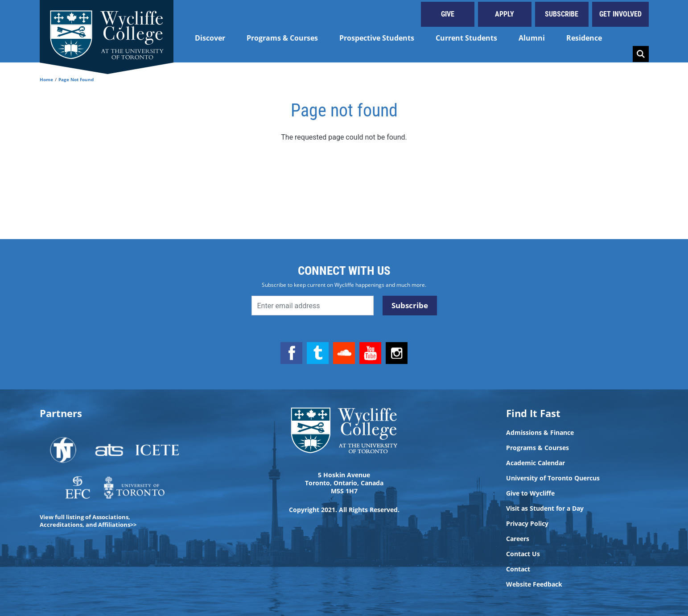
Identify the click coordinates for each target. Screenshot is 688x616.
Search (641, 54)
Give (448, 14)
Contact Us (523, 554)
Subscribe (562, 14)
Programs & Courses (282, 38)
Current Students (466, 38)
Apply (505, 14)
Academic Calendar (536, 463)
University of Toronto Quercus (553, 478)
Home (46, 79)
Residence (584, 38)
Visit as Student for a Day (545, 509)
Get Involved (620, 14)
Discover (210, 38)
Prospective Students (377, 38)
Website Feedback (534, 584)
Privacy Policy (527, 524)
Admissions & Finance (540, 433)
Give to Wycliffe (530, 493)
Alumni (532, 38)
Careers (518, 539)
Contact (518, 569)
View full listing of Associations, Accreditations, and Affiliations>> (88, 521)
